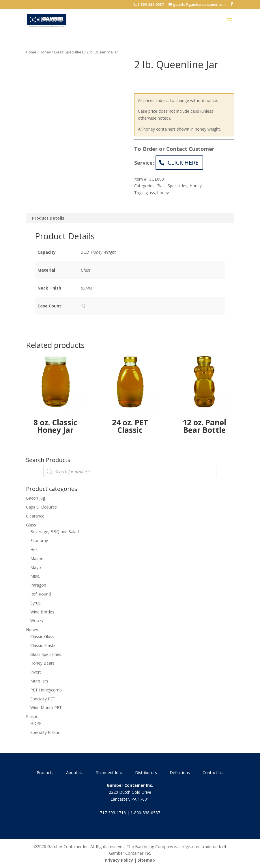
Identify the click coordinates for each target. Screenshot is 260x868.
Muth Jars (39, 681)
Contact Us (213, 773)
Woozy (37, 621)
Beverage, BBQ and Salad (55, 532)
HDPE (36, 723)
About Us (75, 773)
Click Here (183, 163)
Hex (34, 549)
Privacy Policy (119, 860)
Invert (36, 672)
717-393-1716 (113, 813)
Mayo (36, 567)
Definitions (180, 773)
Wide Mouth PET (46, 707)
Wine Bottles (42, 612)
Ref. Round (41, 594)
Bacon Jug (35, 498)
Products (45, 773)
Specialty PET (43, 699)
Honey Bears (42, 663)
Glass (31, 525)
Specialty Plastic (45, 732)
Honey (45, 52)
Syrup (35, 603)
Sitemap (146, 860)
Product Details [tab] (48, 218)
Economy (39, 540)
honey (163, 193)
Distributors (146, 773)
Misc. (35, 576)
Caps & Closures (41, 507)
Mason (37, 558)
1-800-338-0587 (151, 4)
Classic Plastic (43, 645)
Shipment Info (109, 773)
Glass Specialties (69, 52)
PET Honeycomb (46, 690)
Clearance (35, 516)
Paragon (38, 585)
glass (150, 193)
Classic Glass (42, 636)
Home (31, 52)
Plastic (32, 716)
